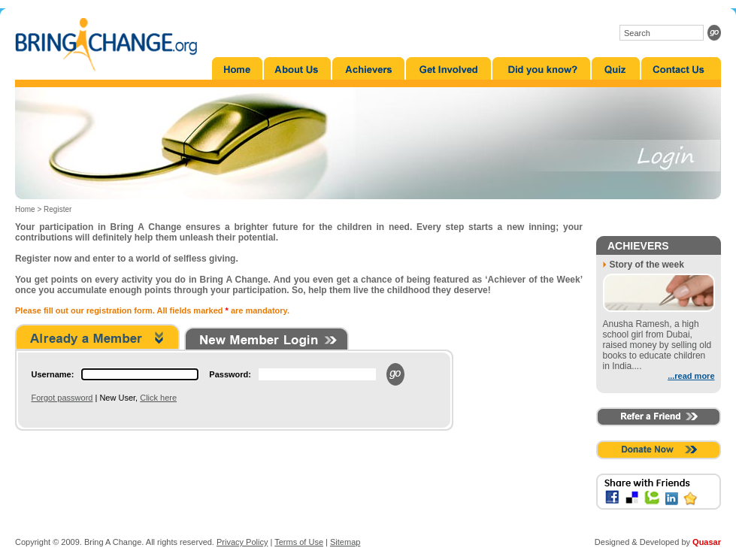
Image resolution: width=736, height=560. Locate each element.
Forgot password (62, 398)
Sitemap (345, 542)
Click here (158, 398)
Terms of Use (299, 542)
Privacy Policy (242, 542)
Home (25, 209)
